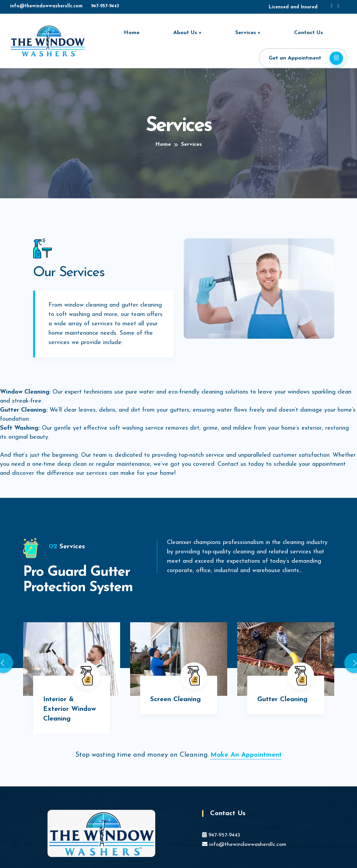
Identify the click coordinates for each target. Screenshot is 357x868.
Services (246, 33)
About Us (185, 33)
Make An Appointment (246, 755)
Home (132, 33)
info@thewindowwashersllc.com (46, 6)
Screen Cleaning (175, 699)
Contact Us (308, 33)
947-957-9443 (105, 6)
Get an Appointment (306, 58)
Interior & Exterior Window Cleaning (70, 709)
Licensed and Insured (293, 7)
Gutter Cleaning (282, 699)
